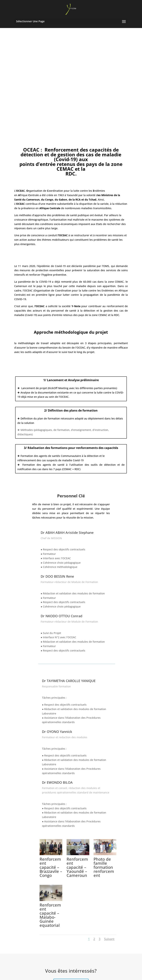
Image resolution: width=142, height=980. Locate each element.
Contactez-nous (71, 939)
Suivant (109, 895)
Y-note (79, 975)
